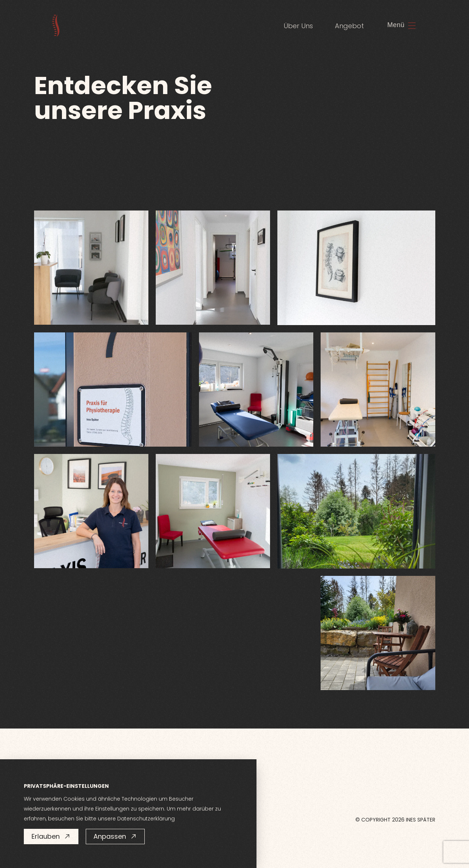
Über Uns (298, 26)
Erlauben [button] (51, 836)
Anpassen (115, 836)
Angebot (349, 26)
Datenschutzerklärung (146, 819)
